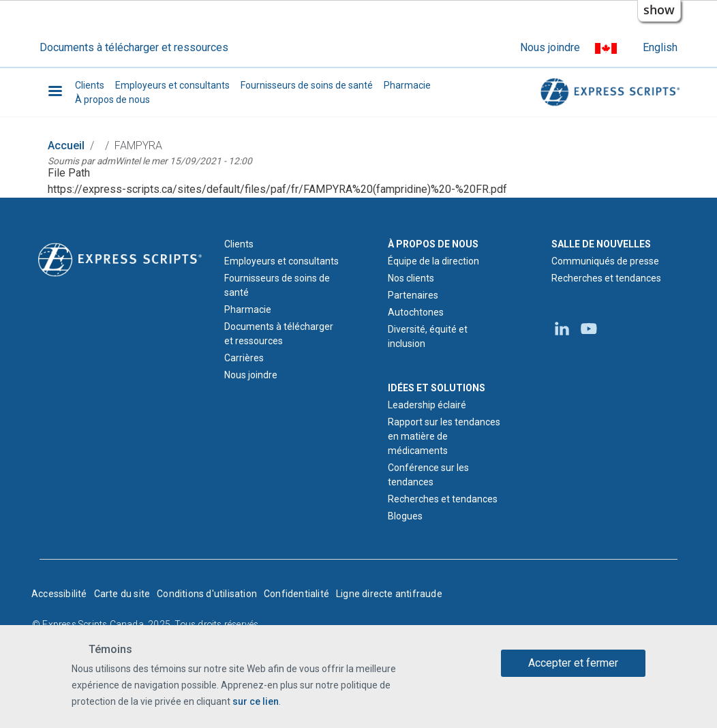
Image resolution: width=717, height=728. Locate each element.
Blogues (405, 516)
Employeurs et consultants (172, 85)
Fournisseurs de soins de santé (307, 85)
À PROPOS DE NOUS (433, 244)
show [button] (659, 10)
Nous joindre (550, 47)
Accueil (66, 146)
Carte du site (122, 594)
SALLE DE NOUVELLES (601, 244)
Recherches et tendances (443, 499)
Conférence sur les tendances (428, 475)
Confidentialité (296, 594)
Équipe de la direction (433, 261)
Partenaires (413, 295)
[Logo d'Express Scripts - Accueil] (120, 258)
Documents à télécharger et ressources (134, 47)
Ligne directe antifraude (389, 594)
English (660, 47)
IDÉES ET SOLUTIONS (437, 388)
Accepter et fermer (573, 663)
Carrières (244, 358)
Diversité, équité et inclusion (428, 336)
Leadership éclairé (427, 405)
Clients (90, 85)
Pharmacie (407, 85)
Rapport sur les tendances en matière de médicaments (444, 436)
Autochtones (416, 312)
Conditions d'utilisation (207, 594)
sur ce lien (256, 701)
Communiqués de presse (605, 261)
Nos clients (411, 278)
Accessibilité (59, 594)
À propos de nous (112, 100)
